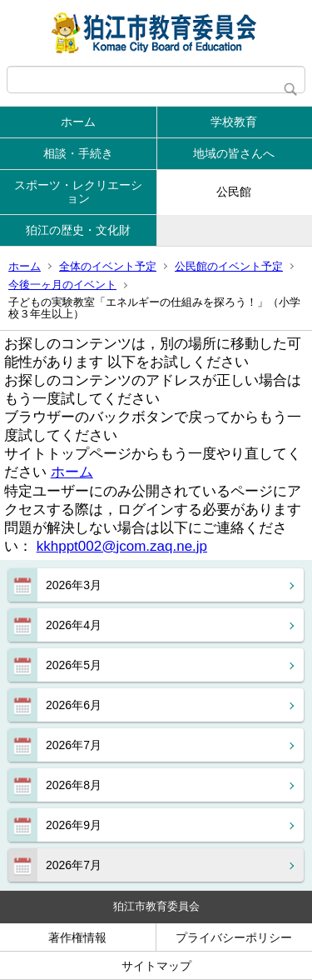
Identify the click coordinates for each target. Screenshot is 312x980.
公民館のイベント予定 (229, 266)
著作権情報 (77, 937)
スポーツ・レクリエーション (78, 192)
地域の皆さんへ (234, 153)
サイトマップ (156, 966)
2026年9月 (74, 825)
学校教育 (234, 122)
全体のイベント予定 (108, 266)
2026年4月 (74, 625)
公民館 (234, 192)
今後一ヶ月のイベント (62, 285)
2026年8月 (74, 785)
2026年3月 (74, 585)
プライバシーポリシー (234, 937)
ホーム (78, 122)
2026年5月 (74, 665)
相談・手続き (78, 153)
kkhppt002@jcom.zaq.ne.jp (122, 546)
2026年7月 (74, 745)
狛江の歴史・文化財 (78, 230)
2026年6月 (74, 705)
